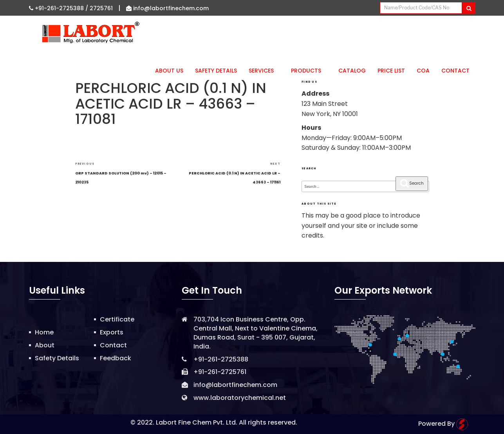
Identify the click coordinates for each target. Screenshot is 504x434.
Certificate (117, 319)
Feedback (116, 358)
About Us (169, 71)
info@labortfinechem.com (167, 8)
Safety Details (216, 71)
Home (44, 332)
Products (309, 71)
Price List (391, 71)
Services (264, 71)
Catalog (352, 71)
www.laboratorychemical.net (240, 398)
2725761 (101, 8)
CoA (423, 71)
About (45, 345)
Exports (112, 332)
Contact (455, 71)
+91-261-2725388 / (59, 8)
